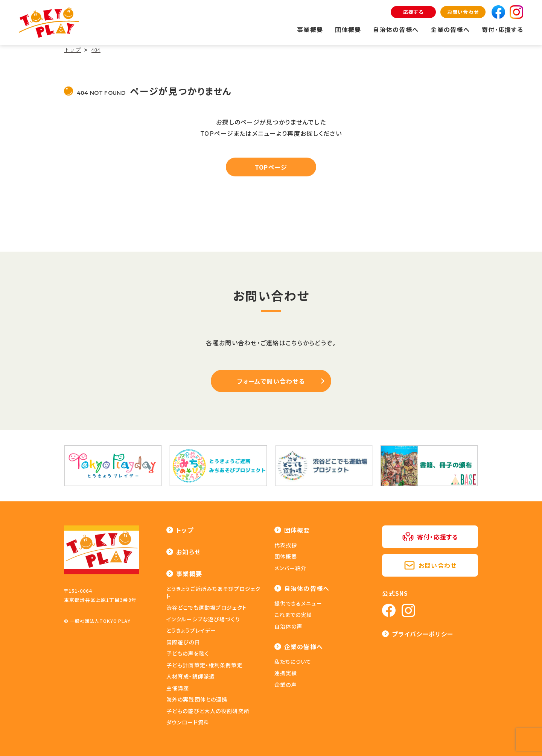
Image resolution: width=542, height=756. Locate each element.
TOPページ (271, 167)
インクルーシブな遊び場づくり (203, 619)
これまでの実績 (293, 615)
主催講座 (178, 688)
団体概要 (348, 29)
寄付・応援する (502, 29)
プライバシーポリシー (422, 634)
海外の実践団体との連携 (197, 699)
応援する (413, 12)
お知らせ (188, 552)
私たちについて (293, 662)
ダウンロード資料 (188, 722)
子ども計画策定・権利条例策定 (205, 665)
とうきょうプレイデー (191, 630)
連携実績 (286, 673)
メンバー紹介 (291, 568)
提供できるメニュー (298, 603)
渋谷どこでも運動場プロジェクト (207, 607)
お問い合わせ (463, 12)
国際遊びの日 (183, 642)
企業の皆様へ (450, 29)
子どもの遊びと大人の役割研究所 (208, 711)
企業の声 (285, 685)
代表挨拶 (286, 545)
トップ (185, 530)
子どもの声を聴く (188, 653)
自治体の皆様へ (396, 29)
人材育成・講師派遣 (191, 676)
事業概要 (310, 29)
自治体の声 (289, 626)
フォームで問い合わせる (271, 381)
